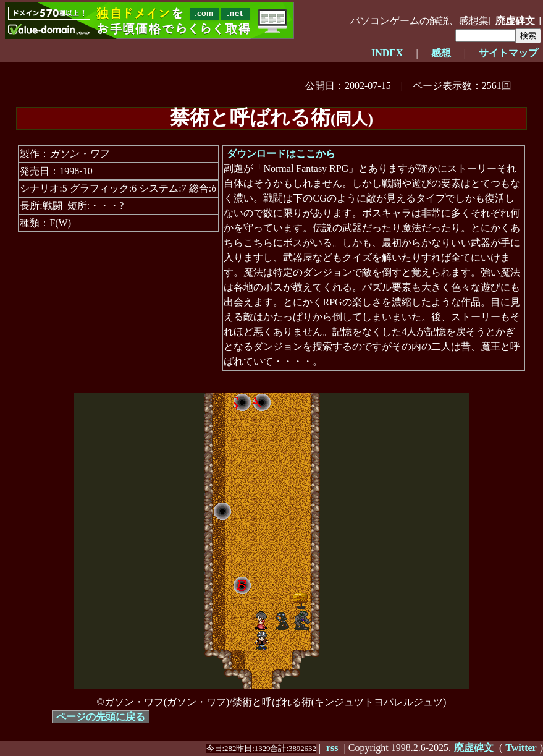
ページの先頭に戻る (101, 717)
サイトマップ (508, 53)
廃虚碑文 (515, 21)
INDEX (387, 53)
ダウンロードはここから (281, 154)
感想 (441, 53)
